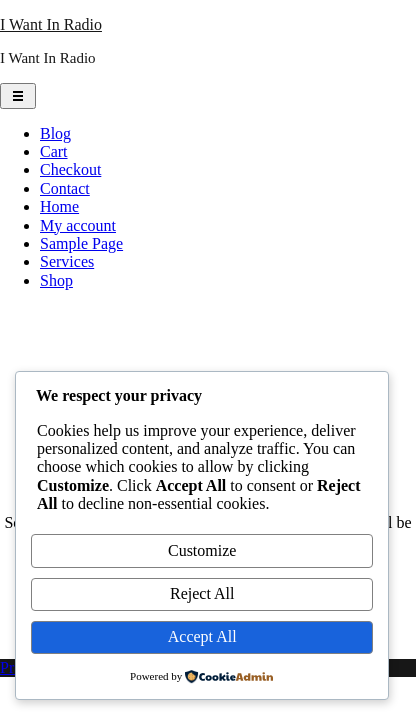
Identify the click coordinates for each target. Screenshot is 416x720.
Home (59, 206)
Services (67, 261)
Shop (56, 280)
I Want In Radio (51, 24)
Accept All (202, 636)
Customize (202, 550)
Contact (65, 188)
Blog (55, 133)
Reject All (202, 593)
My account (78, 225)
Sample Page (81, 243)
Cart (54, 151)
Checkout (70, 169)
